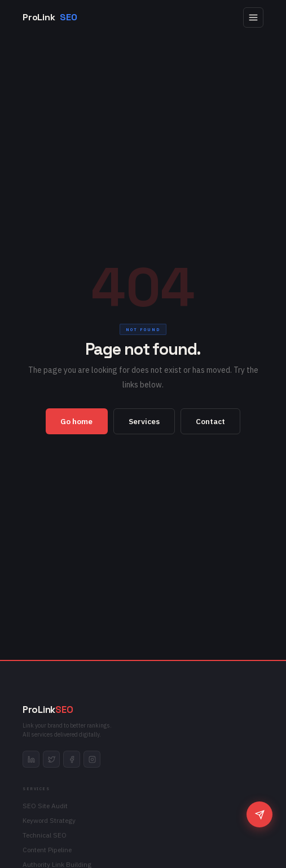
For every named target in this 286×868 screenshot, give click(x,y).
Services (144, 421)
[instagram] (92, 759)
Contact (210, 421)
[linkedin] (31, 759)
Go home (76, 421)
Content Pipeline (47, 850)
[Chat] (259, 814)
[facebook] (72, 759)
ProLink (50, 17)
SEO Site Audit (45, 806)
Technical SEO (45, 835)
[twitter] (51, 759)
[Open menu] (253, 17)
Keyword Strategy (49, 820)
